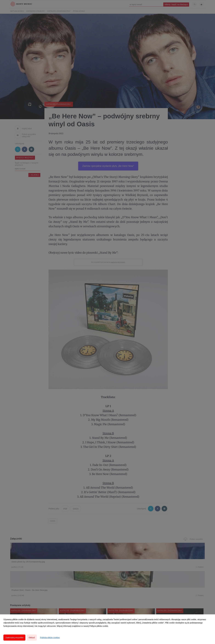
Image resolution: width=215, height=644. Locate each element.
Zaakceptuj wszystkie (14, 638)
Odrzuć (32, 638)
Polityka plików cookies (50, 638)
